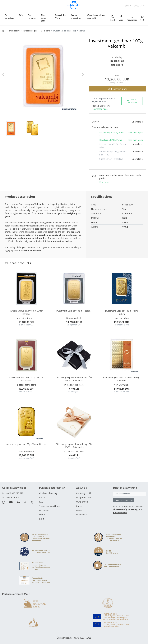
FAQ (41, 502)
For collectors (9, 16)
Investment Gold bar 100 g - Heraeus (74, 311)
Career (79, 506)
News (79, 510)
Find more (104, 182)
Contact (43, 497)
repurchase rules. (100, 109)
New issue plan (43, 18)
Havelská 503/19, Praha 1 (112, 140)
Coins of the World (60, 16)
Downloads (82, 515)
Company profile (84, 493)
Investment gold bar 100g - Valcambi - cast (26, 444)
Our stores (44, 510)
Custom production (76, 16)
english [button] (138, 6)
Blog (41, 519)
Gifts (21, 15)
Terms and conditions (50, 506)
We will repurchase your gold (96, 16)
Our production (83, 497)
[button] (8, 75)
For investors (32, 16)
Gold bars (45, 31)
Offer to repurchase (132, 101)
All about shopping (48, 493)
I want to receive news (124, 500)
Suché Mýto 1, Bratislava (111, 159)
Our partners (82, 502)
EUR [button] (127, 6)
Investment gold (30, 31)
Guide (42, 515)
